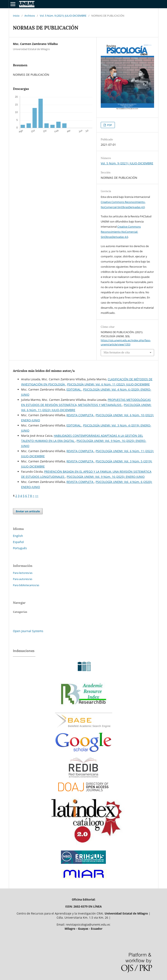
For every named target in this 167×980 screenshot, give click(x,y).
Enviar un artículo (28, 511)
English (18, 536)
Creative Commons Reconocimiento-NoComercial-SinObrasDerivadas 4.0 (121, 232)
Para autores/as (23, 579)
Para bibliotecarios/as (26, 585)
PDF (109, 125)
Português (20, 548)
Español (18, 542)
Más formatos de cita (117, 352)
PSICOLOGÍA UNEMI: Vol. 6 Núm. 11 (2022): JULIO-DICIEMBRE (108, 384)
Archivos (30, 16)
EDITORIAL (74, 389)
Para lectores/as (23, 573)
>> (37, 496)
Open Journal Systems (28, 631)
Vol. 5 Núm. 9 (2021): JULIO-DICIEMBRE (63, 16)
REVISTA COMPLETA (80, 415)
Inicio (16, 16)
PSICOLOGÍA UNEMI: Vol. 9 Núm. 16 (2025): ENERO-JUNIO (106, 477)
